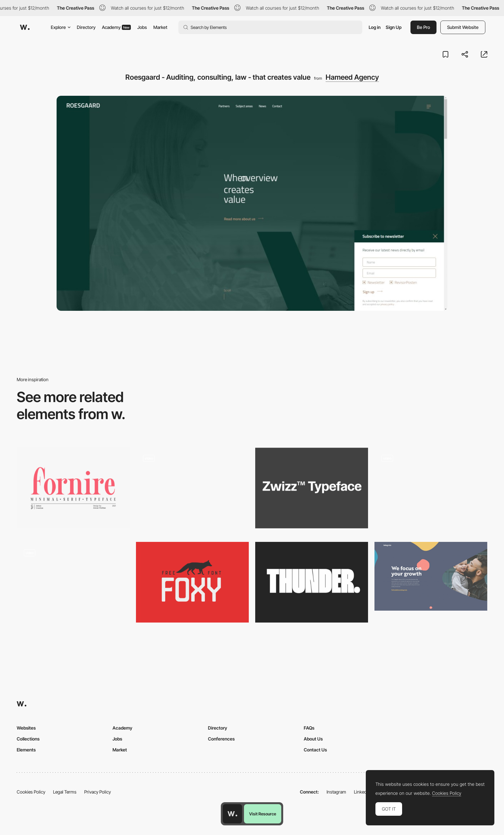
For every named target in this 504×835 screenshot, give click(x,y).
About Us (313, 739)
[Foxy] (192, 582)
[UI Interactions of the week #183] (431, 490)
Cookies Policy (31, 792)
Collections (28, 739)
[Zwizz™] (312, 488)
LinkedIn (362, 792)
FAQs (309, 728)
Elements (26, 750)
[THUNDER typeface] (312, 582)
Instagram (336, 792)
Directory (86, 27)
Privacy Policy (98, 792)
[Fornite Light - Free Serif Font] (73, 488)
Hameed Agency (352, 77)
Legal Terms (65, 792)
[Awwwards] (25, 27)
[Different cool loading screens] (192, 488)
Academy (116, 27)
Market (160, 27)
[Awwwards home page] (232, 814)
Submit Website (463, 27)
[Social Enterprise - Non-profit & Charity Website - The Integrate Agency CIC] (431, 576)
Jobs (142, 27)
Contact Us (315, 750)
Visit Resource (263, 814)
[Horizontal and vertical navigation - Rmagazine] (73, 582)
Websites (26, 728)
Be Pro (423, 27)
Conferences (221, 739)
